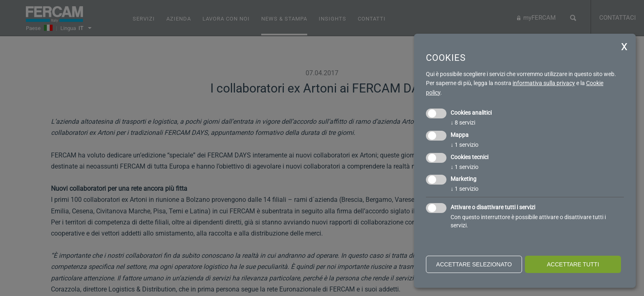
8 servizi (463, 123)
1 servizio (465, 145)
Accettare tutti (573, 264)
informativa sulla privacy (544, 83)
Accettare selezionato (474, 264)
